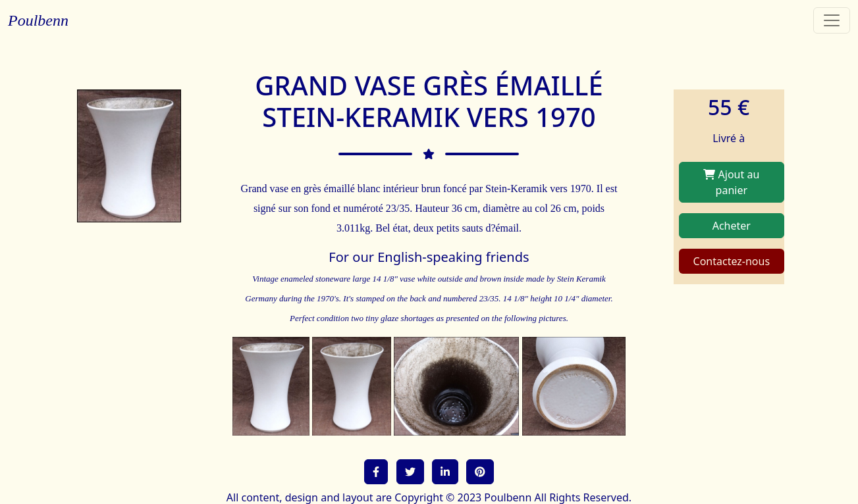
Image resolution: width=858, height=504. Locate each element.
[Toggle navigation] (832, 20)
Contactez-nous (732, 261)
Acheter (732, 226)
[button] (376, 472)
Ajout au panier (731, 182)
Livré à (729, 138)
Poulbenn (38, 20)
